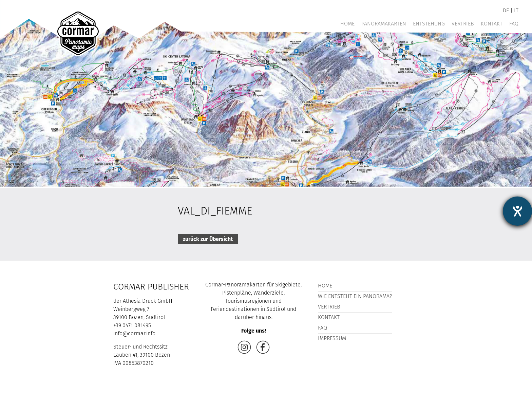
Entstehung (429, 24)
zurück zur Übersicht (208, 239)
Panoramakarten (384, 24)
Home (347, 24)
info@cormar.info (134, 334)
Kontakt (492, 24)
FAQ (514, 24)
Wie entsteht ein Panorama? (355, 297)
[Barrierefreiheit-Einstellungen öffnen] (517, 211)
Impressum (332, 339)
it (516, 11)
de (506, 11)
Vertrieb (463, 24)
